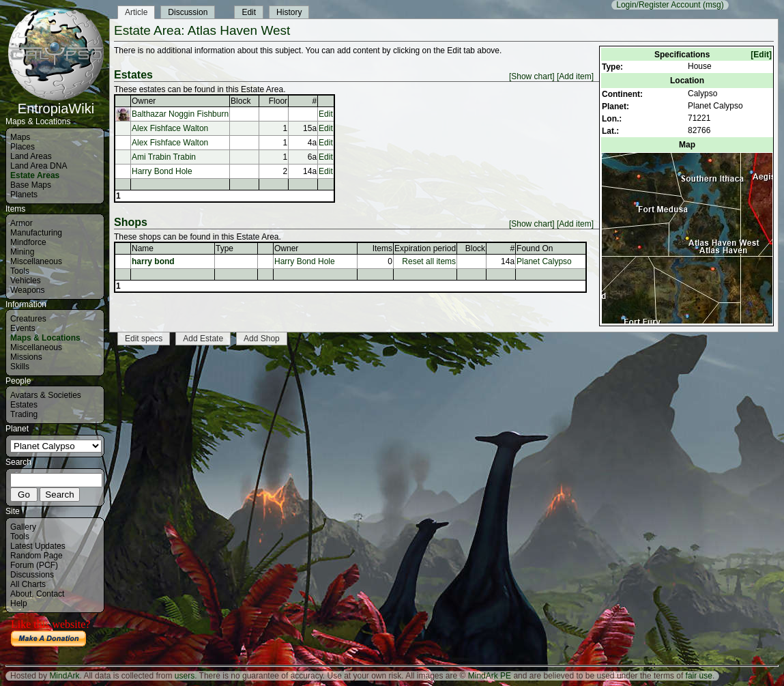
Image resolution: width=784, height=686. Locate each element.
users (185, 676)
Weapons (27, 290)
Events (23, 328)
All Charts (28, 584)
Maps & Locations (45, 338)
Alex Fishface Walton (170, 128)
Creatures (28, 319)
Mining (22, 252)
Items (382, 248)
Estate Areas (35, 175)
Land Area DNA (39, 166)
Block (241, 101)
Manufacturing (36, 233)
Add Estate (203, 339)
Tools (20, 271)
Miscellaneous (36, 261)
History (289, 12)
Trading (24, 414)
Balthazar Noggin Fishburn (180, 114)
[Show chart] (532, 76)
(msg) (713, 5)
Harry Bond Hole (162, 171)
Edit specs (144, 339)
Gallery (23, 527)
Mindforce (28, 242)
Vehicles (26, 281)
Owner (144, 101)
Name (143, 248)
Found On (535, 248)
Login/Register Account (658, 5)
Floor (278, 101)
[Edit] (761, 55)
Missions (26, 357)
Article (136, 12)
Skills (20, 367)
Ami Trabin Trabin (164, 157)
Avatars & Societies (46, 395)
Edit (249, 12)
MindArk (64, 676)
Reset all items (429, 261)
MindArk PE (490, 676)
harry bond (153, 261)
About (21, 594)
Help (19, 603)
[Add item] (575, 76)
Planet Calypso (544, 261)
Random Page (37, 556)
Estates (24, 405)
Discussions (32, 575)
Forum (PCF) (34, 565)
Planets (24, 195)
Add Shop (262, 339)
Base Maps (31, 185)
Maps (20, 137)
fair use (699, 676)
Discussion (188, 12)
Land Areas (31, 156)
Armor (21, 223)
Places (23, 147)
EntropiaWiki (56, 102)
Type (224, 248)
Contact (50, 594)
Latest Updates (38, 546)
